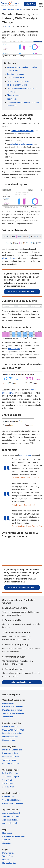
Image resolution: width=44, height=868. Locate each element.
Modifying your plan (11, 763)
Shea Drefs (8, 26)
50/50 (5, 730)
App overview (8, 703)
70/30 (16, 730)
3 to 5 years (7, 780)
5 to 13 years (8, 783)
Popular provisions (10, 753)
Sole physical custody (11, 816)
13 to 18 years (8, 787)
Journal (5, 713)
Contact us (7, 843)
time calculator (17, 706)
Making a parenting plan (12, 750)
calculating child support (21, 144)
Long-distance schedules (13, 733)
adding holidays (8, 258)
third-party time (14, 349)
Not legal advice (9, 863)
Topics (10, 10)
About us (6, 840)
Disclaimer (7, 860)
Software (18, 10)
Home (4, 10)
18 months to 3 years (11, 777)
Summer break (9, 740)
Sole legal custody (10, 823)
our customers (25, 455)
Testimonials (12, 99)
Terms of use (8, 856)
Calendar (6, 706)
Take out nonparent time (17, 85)
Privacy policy (8, 853)
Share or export (13, 95)
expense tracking (17, 713)
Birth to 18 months (10, 773)
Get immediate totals (16, 78)
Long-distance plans (11, 757)
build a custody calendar (23, 131)
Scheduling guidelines (11, 800)
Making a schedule (10, 726)
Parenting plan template (12, 710)
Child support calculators (13, 803)
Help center (7, 833)
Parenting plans (9, 796)
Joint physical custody (11, 813)
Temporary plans (9, 760)
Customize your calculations (19, 81)
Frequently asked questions (14, 836)
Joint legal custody (10, 820)
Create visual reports (16, 74)
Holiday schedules (10, 737)
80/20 (22, 730)
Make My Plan (30, 4)
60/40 (10, 730)
